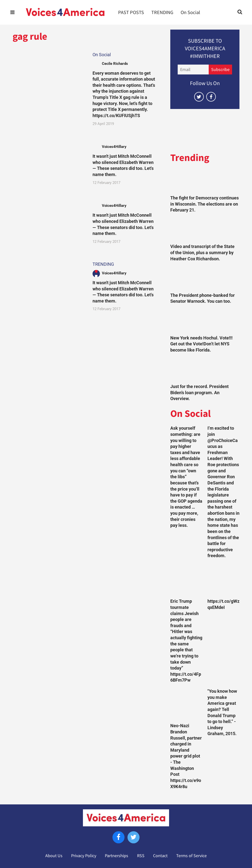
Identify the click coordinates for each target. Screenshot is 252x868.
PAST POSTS (131, 12)
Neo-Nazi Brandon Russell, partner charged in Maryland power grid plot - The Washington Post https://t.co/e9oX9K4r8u (186, 756)
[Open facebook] (211, 97)
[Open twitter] (199, 97)
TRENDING (162, 12)
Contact (160, 856)
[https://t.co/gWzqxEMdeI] (223, 580)
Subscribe (220, 70)
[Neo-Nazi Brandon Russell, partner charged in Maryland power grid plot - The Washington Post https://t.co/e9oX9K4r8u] (186, 704)
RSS (141, 856)
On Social (190, 12)
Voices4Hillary (114, 147)
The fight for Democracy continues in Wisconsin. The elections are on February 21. (205, 204)
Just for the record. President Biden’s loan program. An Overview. (199, 393)
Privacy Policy (84, 856)
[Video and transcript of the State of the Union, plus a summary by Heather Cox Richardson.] (205, 230)
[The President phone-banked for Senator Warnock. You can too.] (205, 278)
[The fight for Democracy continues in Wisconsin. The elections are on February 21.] (205, 181)
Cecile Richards (115, 64)
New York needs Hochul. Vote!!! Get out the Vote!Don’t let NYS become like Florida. (201, 344)
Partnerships (117, 856)
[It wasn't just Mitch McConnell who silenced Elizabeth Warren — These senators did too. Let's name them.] (48, 164)
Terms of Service (191, 856)
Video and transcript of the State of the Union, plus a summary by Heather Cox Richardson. (202, 253)
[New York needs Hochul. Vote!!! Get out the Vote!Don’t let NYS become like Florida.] (205, 321)
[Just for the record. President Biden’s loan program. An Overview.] (205, 370)
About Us (54, 856)
